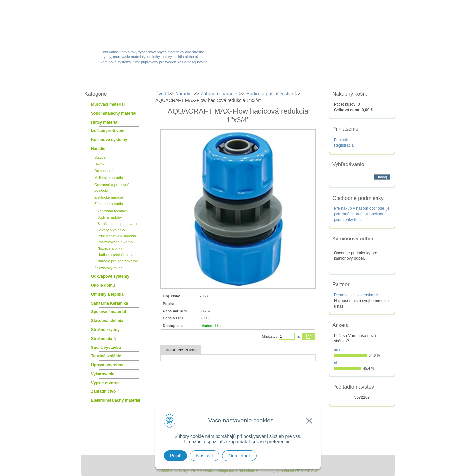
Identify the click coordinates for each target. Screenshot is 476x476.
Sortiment (157, 80)
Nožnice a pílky (110, 248)
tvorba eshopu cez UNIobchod (229, 471)
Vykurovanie (103, 374)
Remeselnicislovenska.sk (356, 295)
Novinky (236, 80)
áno (337, 350)
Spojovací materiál (108, 312)
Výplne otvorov (105, 383)
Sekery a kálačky (111, 230)
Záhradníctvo (103, 391)
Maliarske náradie (109, 178)
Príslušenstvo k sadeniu (117, 236)
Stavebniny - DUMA (139, 24)
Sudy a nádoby (110, 217)
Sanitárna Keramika (109, 303)
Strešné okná (103, 339)
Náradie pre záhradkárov (118, 261)
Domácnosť (104, 171)
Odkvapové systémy (110, 276)
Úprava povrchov (107, 365)
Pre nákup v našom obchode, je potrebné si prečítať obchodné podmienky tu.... (362, 214)
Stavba (100, 157)
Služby (276, 80)
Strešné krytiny (105, 330)
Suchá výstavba (106, 348)
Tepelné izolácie (106, 356)
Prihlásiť (341, 140)
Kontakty (358, 80)
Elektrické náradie (109, 197)
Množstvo (270, 336)
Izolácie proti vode (108, 131)
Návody (316, 80)
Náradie (98, 149)
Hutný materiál (105, 122)
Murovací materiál (108, 104)
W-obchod (110, 80)
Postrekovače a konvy (115, 242)
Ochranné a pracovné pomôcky (112, 187)
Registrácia (344, 145)
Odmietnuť (239, 456)
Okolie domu (103, 285)
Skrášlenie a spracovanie (118, 224)
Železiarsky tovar (108, 268)
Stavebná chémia (107, 321)
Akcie (198, 80)
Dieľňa (99, 164)
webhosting (265, 471)
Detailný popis (181, 350)
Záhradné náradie (109, 204)
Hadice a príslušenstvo (116, 255)
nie (336, 363)
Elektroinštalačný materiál (116, 400)
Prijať (175, 456)
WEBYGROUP (307, 471)
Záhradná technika (113, 211)
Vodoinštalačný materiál (114, 113)
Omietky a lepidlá (107, 294)
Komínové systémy (109, 140)
